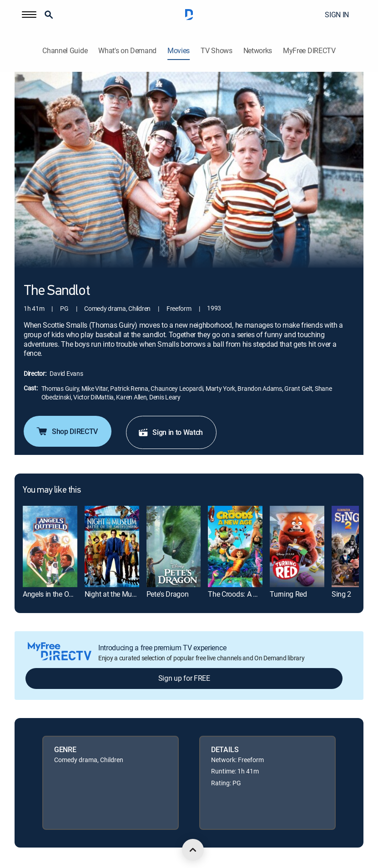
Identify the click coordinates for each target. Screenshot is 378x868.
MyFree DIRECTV (309, 51)
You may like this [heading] (52, 490)
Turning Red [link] (288, 594)
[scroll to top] (193, 850)
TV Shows (216, 51)
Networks (258, 51)
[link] (50, 546)
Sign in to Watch (170, 432)
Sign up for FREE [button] (184, 678)
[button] (29, 15)
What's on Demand (127, 51)
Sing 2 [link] (341, 594)
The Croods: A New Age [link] (244, 594)
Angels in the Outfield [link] (55, 594)
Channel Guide (65, 51)
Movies (179, 51)
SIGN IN (337, 15)
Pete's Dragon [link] (168, 594)
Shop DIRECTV (67, 431)
